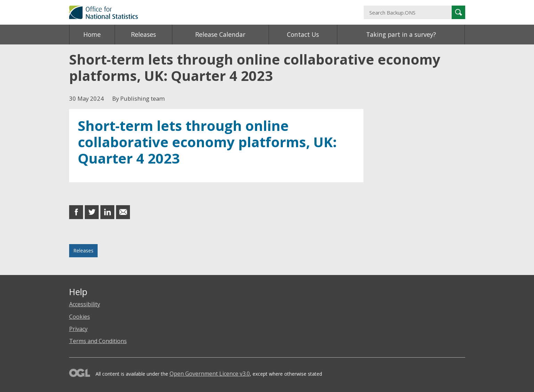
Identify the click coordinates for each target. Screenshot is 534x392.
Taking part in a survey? (401, 34)
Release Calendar (220, 34)
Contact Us (303, 34)
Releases (143, 34)
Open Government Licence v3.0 (210, 374)
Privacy (78, 329)
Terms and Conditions (98, 341)
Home (92, 34)
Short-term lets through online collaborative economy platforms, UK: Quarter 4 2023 (207, 142)
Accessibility (85, 304)
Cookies (80, 317)
